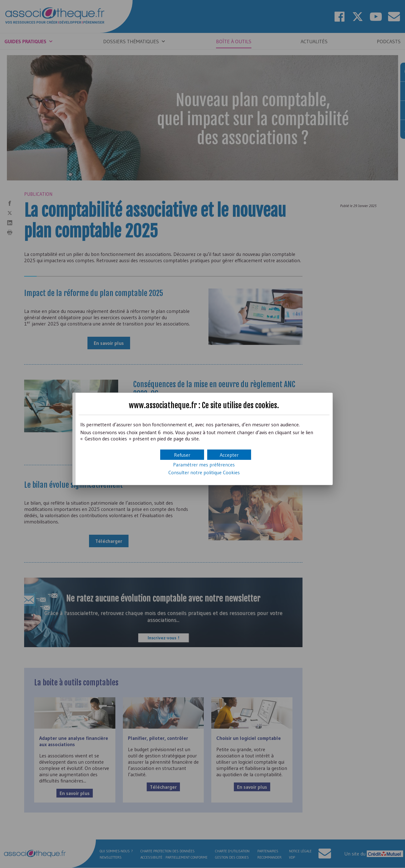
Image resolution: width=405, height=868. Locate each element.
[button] (229, 455)
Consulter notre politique (204, 472)
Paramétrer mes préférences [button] (204, 465)
